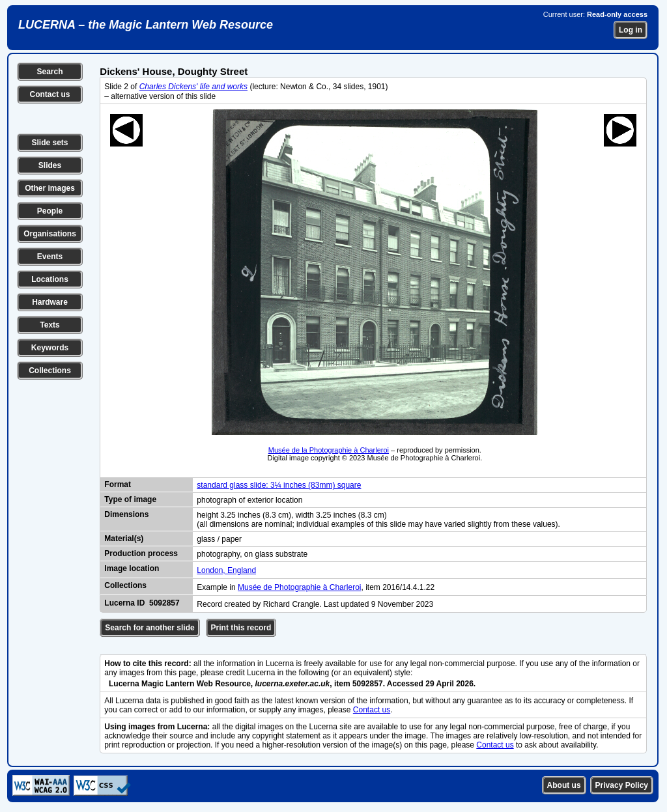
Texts (50, 325)
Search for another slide (149, 628)
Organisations (50, 234)
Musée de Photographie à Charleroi (299, 587)
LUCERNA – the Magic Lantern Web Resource (146, 25)
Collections (50, 371)
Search (50, 72)
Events (50, 257)
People (50, 211)
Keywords (50, 348)
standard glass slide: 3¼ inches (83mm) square (279, 485)
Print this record (241, 628)
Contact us (50, 94)
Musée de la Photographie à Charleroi (329, 450)
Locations (50, 279)
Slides (50, 165)
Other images (50, 188)
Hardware (50, 302)
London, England (226, 570)
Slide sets (50, 143)
